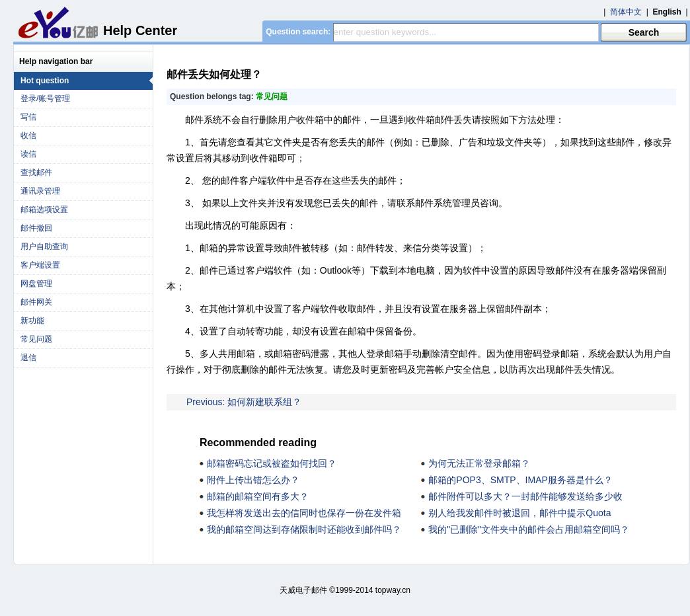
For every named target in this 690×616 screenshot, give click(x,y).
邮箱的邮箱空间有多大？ (258, 496)
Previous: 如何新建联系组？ (244, 402)
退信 (28, 358)
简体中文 (626, 12)
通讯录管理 (40, 191)
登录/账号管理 (45, 98)
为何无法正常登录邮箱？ (479, 463)
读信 (28, 154)
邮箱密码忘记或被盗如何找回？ (272, 463)
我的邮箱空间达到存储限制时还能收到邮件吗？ (304, 529)
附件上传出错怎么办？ (253, 480)
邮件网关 (36, 302)
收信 (28, 135)
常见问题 (36, 339)
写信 (28, 117)
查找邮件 (36, 173)
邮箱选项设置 (44, 210)
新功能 (32, 321)
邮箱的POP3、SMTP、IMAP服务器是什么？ (520, 480)
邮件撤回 (36, 228)
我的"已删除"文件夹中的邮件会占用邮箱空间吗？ (529, 529)
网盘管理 (36, 284)
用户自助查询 (44, 247)
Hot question (87, 81)
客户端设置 (40, 265)
